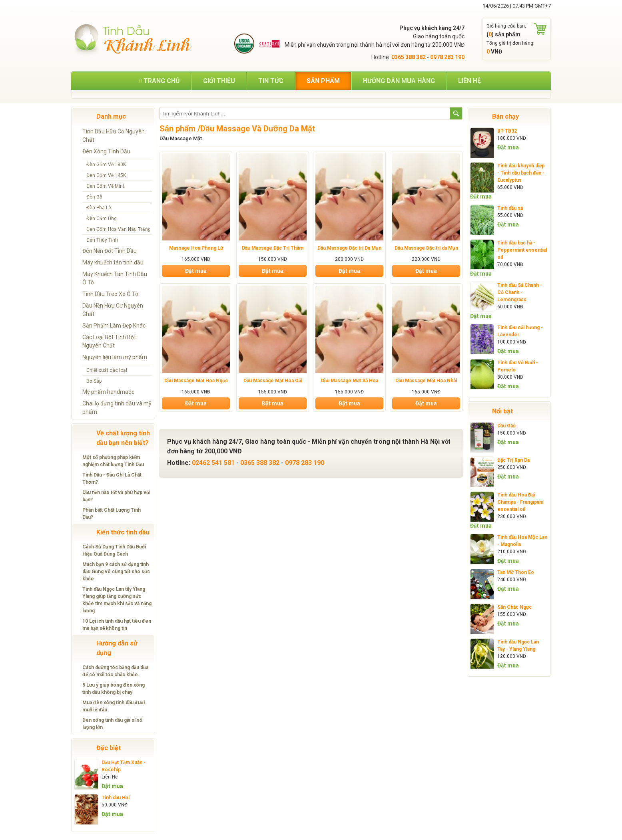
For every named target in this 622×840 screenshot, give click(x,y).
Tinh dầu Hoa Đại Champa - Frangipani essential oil (520, 502)
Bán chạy (505, 116)
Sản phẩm (323, 81)
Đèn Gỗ (94, 197)
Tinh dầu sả (510, 208)
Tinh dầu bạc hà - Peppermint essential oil (522, 250)
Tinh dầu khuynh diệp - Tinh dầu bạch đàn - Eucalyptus (521, 173)
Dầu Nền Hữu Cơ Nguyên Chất (113, 310)
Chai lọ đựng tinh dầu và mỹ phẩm (117, 408)
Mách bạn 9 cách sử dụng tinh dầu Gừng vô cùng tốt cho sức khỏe (116, 572)
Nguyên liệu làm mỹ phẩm (115, 357)
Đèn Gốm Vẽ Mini (105, 186)
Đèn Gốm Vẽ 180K (106, 165)
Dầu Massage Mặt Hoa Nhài (426, 381)
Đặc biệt (109, 748)
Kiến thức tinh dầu (123, 532)
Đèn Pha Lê (99, 208)
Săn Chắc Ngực (514, 607)
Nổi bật (502, 411)
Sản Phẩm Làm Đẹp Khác (114, 326)
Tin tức (271, 81)
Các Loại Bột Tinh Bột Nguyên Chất (109, 341)
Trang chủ (160, 81)
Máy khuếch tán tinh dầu (113, 262)
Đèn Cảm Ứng (102, 218)
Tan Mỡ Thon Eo (516, 572)
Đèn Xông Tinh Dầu (106, 151)
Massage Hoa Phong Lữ (196, 248)
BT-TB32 (507, 131)
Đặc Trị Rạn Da (513, 460)
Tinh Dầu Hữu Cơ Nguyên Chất (114, 136)
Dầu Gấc (506, 426)
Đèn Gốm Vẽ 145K (106, 175)
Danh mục (111, 116)
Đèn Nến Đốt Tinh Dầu (110, 251)
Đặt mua (112, 786)
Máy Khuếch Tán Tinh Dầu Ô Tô (115, 278)
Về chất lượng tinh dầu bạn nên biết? (123, 438)
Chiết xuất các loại (107, 370)
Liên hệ (469, 81)
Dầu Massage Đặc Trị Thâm (273, 248)
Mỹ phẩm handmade (109, 392)
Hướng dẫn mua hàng (399, 81)
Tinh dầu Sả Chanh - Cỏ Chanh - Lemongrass (520, 292)
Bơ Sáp (94, 381)
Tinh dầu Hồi (116, 798)
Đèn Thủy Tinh (102, 240)
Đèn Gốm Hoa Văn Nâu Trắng (119, 229)
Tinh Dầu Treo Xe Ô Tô (110, 294)
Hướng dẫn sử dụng (117, 648)
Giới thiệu (219, 81)
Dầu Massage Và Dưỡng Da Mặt (258, 129)
